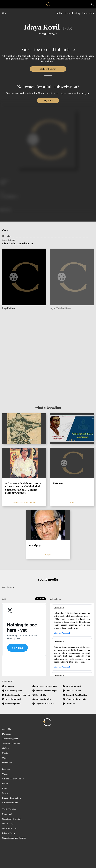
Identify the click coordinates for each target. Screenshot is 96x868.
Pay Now (48, 101)
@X (4, 599)
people (48, 555)
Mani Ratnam (48, 34)
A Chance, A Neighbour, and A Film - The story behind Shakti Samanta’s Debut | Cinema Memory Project (24, 488)
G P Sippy (35, 545)
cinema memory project (24, 502)
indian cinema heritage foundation (75, 13)
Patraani (58, 483)
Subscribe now (48, 69)
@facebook (56, 599)
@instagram (8, 587)
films (5, 13)
